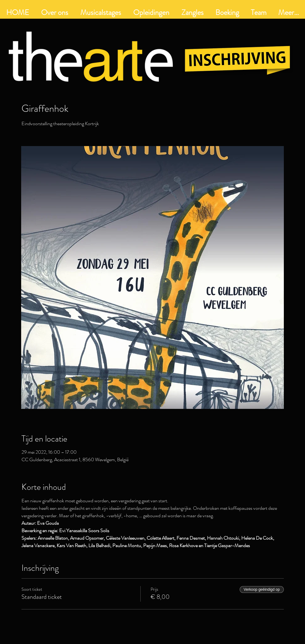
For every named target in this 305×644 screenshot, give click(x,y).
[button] (151, 12)
